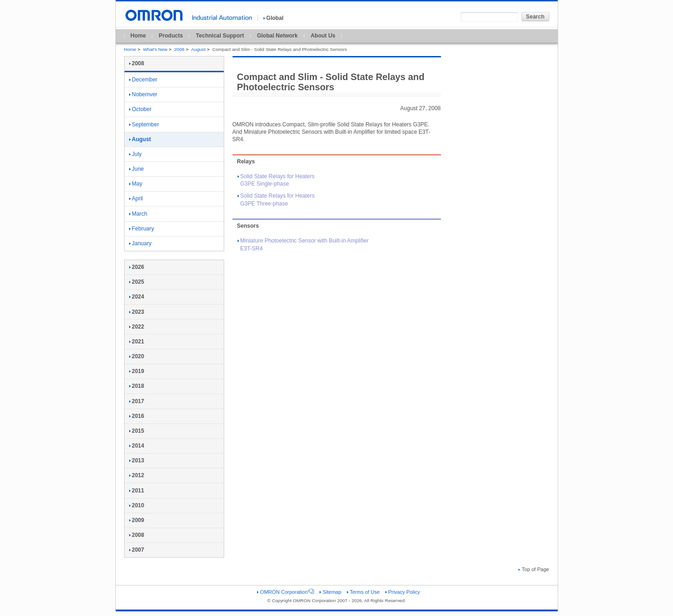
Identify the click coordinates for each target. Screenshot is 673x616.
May (136, 184)
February (142, 229)
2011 (137, 491)
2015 (137, 431)
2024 (137, 297)
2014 (137, 446)
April (136, 199)
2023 (137, 312)
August (198, 49)
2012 (137, 475)
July (135, 154)
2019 (137, 371)
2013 (137, 460)
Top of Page (534, 569)
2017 (137, 401)
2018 (137, 386)
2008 (179, 49)
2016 (137, 416)
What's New (155, 49)
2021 (137, 342)
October (141, 109)
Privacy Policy (403, 592)
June (137, 169)
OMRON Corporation (286, 592)
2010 (137, 505)
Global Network (277, 36)
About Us (323, 36)
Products (171, 36)
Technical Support (220, 36)
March (138, 214)
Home (138, 36)
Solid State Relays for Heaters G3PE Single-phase (276, 180)
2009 (137, 520)
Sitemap (330, 592)
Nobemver (143, 94)
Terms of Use (363, 592)
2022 (137, 327)
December (143, 80)
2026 (137, 267)
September (144, 124)
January (141, 243)
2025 (137, 282)
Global (274, 18)
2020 (137, 356)
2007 (137, 550)
